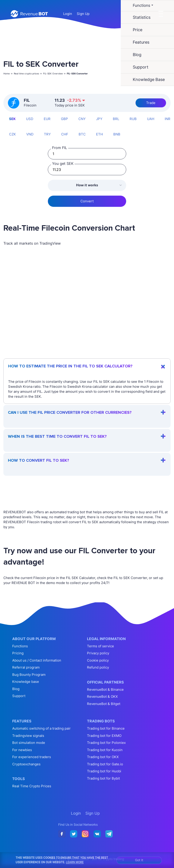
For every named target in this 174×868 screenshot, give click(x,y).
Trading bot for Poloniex (106, 743)
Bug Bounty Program (29, 675)
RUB (133, 119)
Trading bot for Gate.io (105, 764)
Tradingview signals (28, 736)
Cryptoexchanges (26, 764)
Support (19, 696)
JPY (99, 119)
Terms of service (100, 646)
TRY (47, 134)
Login (68, 14)
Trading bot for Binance (106, 728)
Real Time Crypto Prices (32, 786)
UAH (151, 119)
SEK (12, 119)
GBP (64, 119)
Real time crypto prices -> (28, 73)
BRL (116, 119)
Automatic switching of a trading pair (41, 728)
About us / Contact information (37, 660)
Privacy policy (98, 653)
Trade (151, 103)
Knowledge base (26, 682)
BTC (82, 134)
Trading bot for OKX (103, 757)
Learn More (75, 862)
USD (30, 119)
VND (30, 134)
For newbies (22, 750)
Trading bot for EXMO (104, 736)
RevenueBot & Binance (105, 689)
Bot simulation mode (29, 743)
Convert (87, 201)
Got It (139, 860)
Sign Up (83, 14)
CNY (82, 119)
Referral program (26, 667)
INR (168, 119)
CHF (65, 134)
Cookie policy (98, 660)
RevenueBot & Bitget (104, 704)
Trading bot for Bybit (103, 778)
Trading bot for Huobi (104, 771)
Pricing (18, 653)
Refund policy (98, 667)
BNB (117, 134)
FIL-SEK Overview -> (54, 73)
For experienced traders (32, 757)
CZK (12, 134)
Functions (20, 646)
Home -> (8, 73)
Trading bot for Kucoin (105, 750)
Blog (16, 689)
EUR (47, 119)
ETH (99, 134)
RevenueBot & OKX (102, 697)
